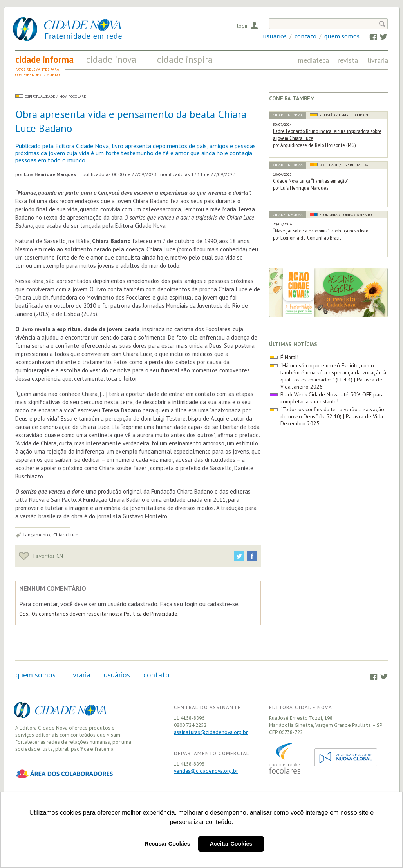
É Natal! (289, 357)
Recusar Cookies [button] (167, 844)
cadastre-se (223, 604)
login (191, 604)
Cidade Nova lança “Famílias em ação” (310, 181)
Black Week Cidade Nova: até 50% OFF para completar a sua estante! (332, 398)
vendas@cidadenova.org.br (206, 771)
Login (243, 26)
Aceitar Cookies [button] (231, 844)
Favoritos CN (41, 556)
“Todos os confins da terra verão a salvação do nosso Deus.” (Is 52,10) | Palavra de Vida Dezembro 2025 (332, 416)
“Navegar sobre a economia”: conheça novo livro (321, 231)
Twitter (380, 36)
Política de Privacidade (151, 614)
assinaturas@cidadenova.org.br (211, 732)
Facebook (370, 36)
